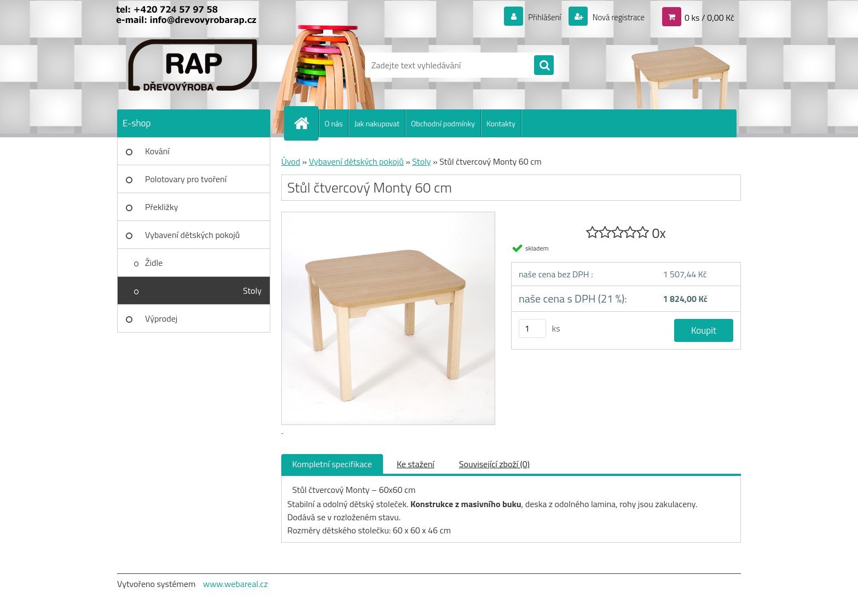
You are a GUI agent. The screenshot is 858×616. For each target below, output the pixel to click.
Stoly (252, 290)
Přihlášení (538, 17)
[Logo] (192, 65)
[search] (544, 66)
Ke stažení (416, 464)
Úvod (291, 161)
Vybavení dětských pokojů (192, 235)
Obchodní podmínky (443, 123)
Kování (157, 151)
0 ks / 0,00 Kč (709, 17)
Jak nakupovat (377, 123)
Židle (154, 263)
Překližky (161, 207)
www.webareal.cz (236, 584)
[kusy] (532, 329)
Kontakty (501, 123)
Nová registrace (615, 17)
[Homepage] (306, 123)
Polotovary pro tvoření (186, 179)
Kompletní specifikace (332, 464)
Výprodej (161, 318)
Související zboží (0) (494, 464)
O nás (334, 123)
